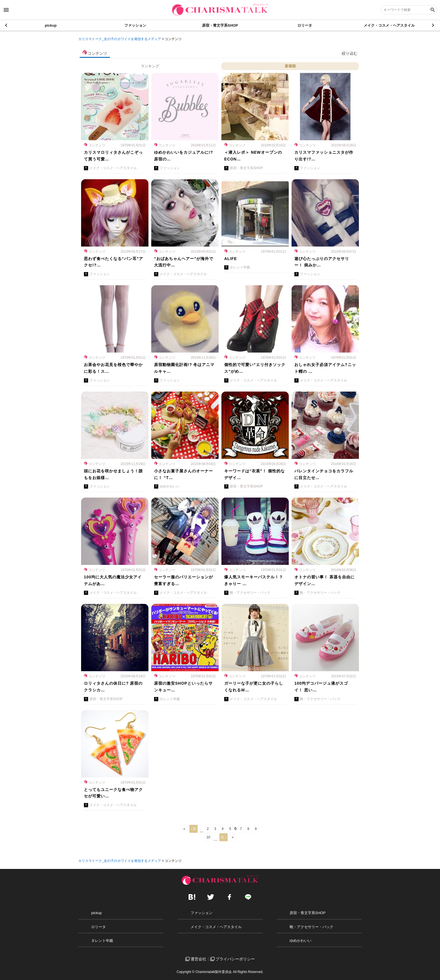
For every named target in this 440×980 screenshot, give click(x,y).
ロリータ (305, 25)
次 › (224, 837)
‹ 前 (193, 829)
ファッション (135, 25)
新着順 (290, 66)
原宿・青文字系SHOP (220, 25)
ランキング (150, 66)
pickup (51, 25)
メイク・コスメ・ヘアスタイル (389, 25)
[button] (433, 25)
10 (208, 837)
